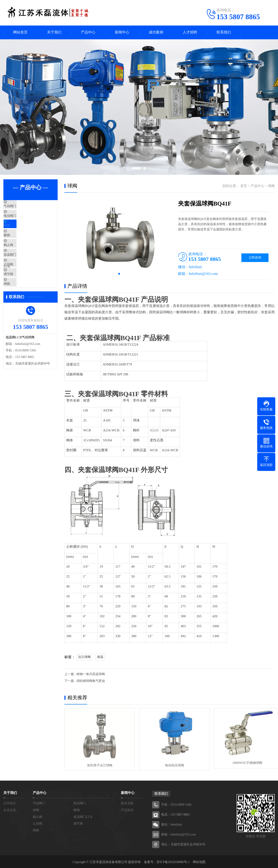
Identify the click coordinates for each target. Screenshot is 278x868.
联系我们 (224, 33)
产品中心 (88, 33)
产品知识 (127, 809)
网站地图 (199, 861)
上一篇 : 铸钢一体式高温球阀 (85, 675)
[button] (119, 275)
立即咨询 (255, 259)
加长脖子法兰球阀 (98, 764)
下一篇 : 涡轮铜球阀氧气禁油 (85, 682)
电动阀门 (21, 221)
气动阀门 (21, 208)
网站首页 (20, 33)
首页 (244, 187)
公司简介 (10, 802)
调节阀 (19, 301)
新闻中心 (122, 33)
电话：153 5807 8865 (175, 814)
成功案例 (156, 33)
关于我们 (54, 33)
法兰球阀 (84, 658)
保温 (100, 658)
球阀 (17, 234)
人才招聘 (190, 33)
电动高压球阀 (169, 764)
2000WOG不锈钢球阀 (241, 764)
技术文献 (127, 802)
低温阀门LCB (24, 274)
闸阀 (17, 314)
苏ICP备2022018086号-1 (173, 861)
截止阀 (19, 261)
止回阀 (19, 288)
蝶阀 (17, 248)
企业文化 (10, 809)
